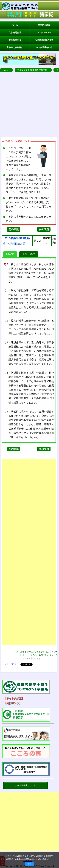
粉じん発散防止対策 (14, 244)
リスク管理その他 (44, 47)
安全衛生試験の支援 (44, 40)
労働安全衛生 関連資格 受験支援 (32, 70)
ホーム (15, 25)
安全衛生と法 (15, 40)
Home (6, 70)
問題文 (10, 254)
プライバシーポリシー (24, 859)
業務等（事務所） (15, 47)
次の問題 (44, 229)
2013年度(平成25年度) (17, 238)
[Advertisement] (29, 104)
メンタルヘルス (44, 33)
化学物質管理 (15, 33)
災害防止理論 (44, 25)
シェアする (10, 664)
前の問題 (14, 229)
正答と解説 (29, 254)
